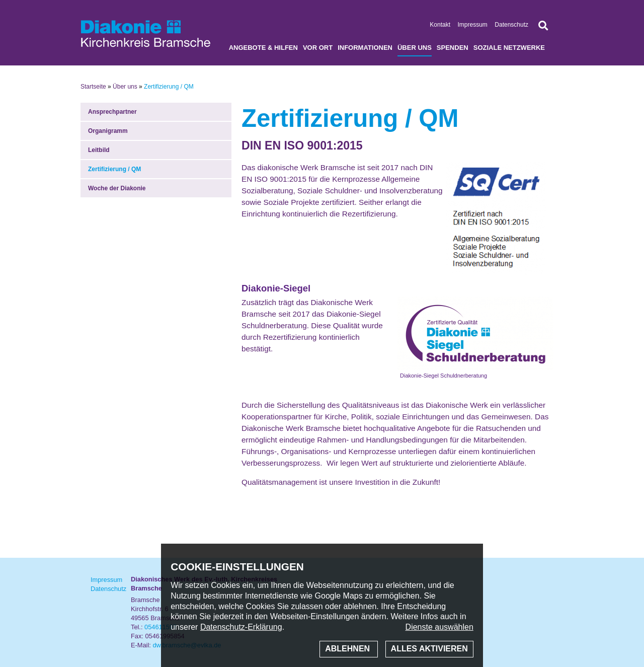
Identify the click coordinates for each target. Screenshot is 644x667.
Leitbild (99, 150)
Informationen (365, 48)
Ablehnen (348, 649)
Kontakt (440, 25)
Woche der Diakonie (117, 188)
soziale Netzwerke (509, 48)
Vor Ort (318, 48)
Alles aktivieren (429, 649)
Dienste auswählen (439, 627)
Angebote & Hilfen (263, 48)
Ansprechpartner (112, 112)
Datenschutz (511, 25)
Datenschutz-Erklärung (241, 627)
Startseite (93, 87)
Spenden (453, 48)
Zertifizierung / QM (114, 169)
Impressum (473, 25)
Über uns (415, 48)
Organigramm (108, 131)
